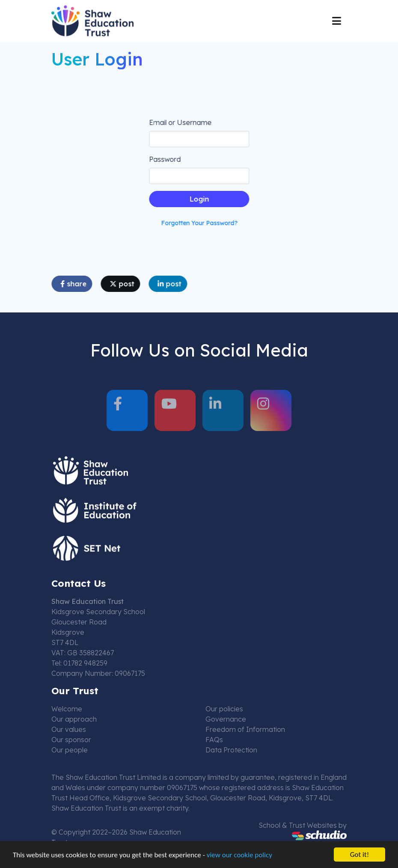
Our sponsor (71, 740)
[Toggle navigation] (337, 20)
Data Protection (231, 750)
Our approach (74, 719)
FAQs (214, 740)
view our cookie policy (239, 855)
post (123, 284)
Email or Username (181, 122)
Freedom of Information (245, 729)
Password (166, 159)
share (74, 284)
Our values (69, 729)
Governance (226, 719)
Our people (70, 750)
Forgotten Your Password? (200, 223)
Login (200, 199)
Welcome (67, 709)
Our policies (224, 709)
